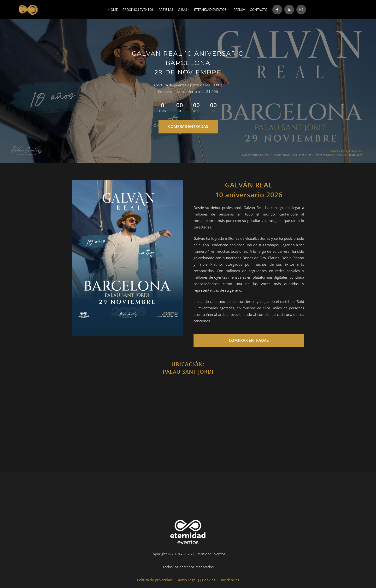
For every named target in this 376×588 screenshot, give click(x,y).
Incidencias (230, 580)
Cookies (209, 580)
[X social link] (289, 10)
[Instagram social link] (301, 10)
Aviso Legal (187, 580)
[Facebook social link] (277, 10)
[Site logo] (28, 9)
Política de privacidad (155, 580)
